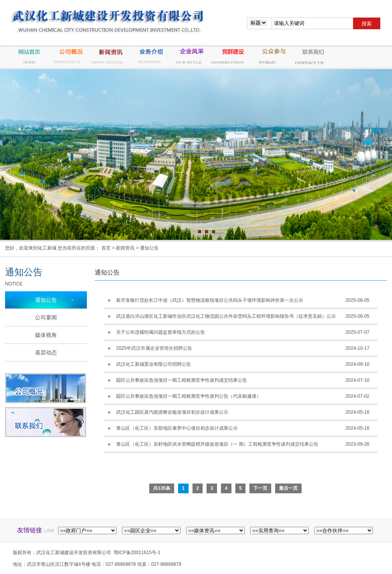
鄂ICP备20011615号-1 (137, 553)
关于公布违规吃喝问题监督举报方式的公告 (161, 332)
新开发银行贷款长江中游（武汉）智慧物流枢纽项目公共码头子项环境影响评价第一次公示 (210, 300)
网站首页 (26, 57)
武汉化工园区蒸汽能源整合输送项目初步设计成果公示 (172, 412)
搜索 (367, 24)
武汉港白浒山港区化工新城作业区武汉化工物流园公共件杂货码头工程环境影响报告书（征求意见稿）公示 (226, 316)
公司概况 (67, 57)
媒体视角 (46, 335)
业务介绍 (148, 57)
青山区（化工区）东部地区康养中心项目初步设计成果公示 (177, 428)
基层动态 (46, 353)
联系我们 (310, 57)
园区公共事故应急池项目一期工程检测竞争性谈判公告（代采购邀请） (189, 396)
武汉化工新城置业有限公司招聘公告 (154, 364)
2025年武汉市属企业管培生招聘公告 (154, 348)
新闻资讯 (107, 57)
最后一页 (288, 488)
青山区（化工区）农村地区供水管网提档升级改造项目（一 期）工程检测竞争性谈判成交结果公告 (217, 444)
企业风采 (188, 57)
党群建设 (229, 57)
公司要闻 (46, 317)
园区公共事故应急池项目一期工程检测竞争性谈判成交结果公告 (182, 380)
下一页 (260, 488)
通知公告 (149, 248)
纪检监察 (269, 57)
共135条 (162, 488)
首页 (106, 248)
